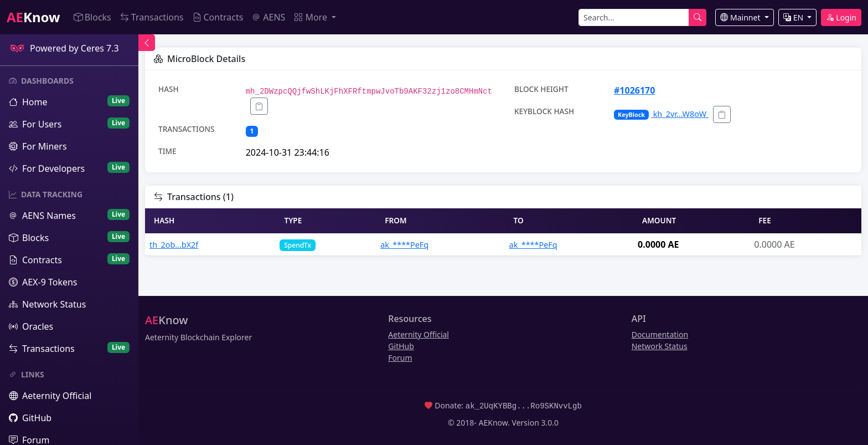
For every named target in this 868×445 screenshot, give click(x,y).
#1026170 (634, 90)
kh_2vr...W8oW (661, 114)
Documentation (660, 334)
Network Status (660, 346)
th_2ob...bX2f (174, 245)
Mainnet (741, 17)
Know (33, 17)
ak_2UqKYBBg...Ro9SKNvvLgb (524, 405)
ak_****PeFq (404, 245)
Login (841, 17)
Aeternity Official (418, 334)
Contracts (218, 17)
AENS (268, 17)
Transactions (152, 17)
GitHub (401, 346)
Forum (400, 358)
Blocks (92, 17)
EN (794, 17)
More (312, 17)
